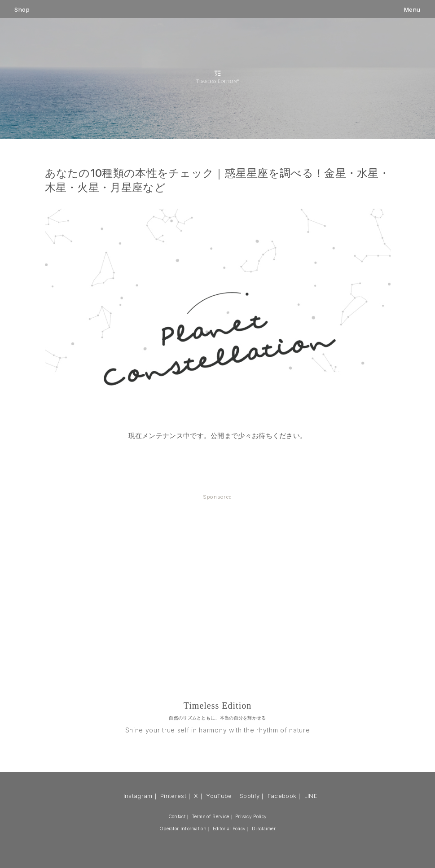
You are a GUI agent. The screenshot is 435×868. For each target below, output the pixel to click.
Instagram (138, 796)
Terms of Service (211, 816)
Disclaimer (264, 829)
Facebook (282, 796)
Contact (177, 816)
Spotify (250, 796)
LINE (311, 796)
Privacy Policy (251, 816)
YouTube (219, 796)
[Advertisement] (218, 574)
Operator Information (183, 829)
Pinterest (173, 796)
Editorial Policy (229, 829)
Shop (22, 10)
